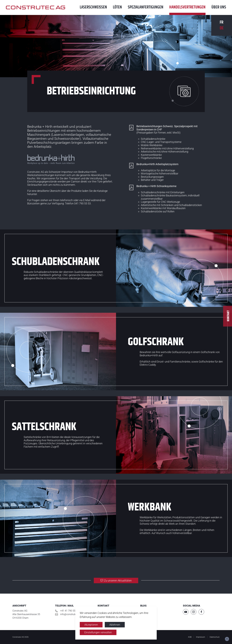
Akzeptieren (91, 625)
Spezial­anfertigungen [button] (146, 7)
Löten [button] (117, 7)
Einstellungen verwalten (98, 632)
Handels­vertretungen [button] (187, 7)
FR (222, 22)
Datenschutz (215, 637)
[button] (227, 639)
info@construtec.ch (70, 614)
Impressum (201, 637)
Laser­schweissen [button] (93, 7)
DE (222, 28)
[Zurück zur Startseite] (38, 7)
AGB (190, 637)
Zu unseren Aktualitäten (116, 580)
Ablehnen (115, 625)
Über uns (219, 7)
